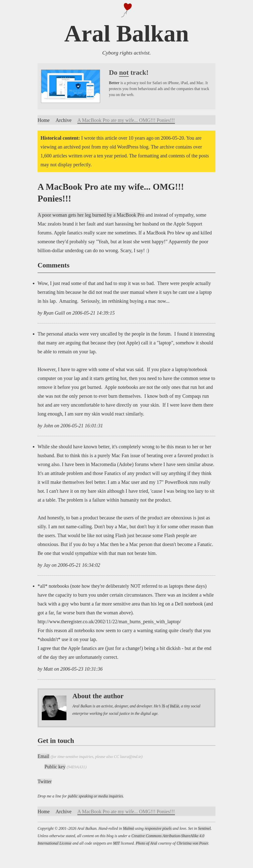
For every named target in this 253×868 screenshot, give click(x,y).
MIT (116, 843)
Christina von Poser (192, 843)
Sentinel (204, 828)
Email (43, 756)
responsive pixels (158, 828)
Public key (55, 767)
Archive (63, 120)
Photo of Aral (146, 843)
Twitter (45, 781)
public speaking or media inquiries (95, 796)
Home (44, 120)
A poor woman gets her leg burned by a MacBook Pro (91, 215)
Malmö (128, 828)
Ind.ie (175, 706)
